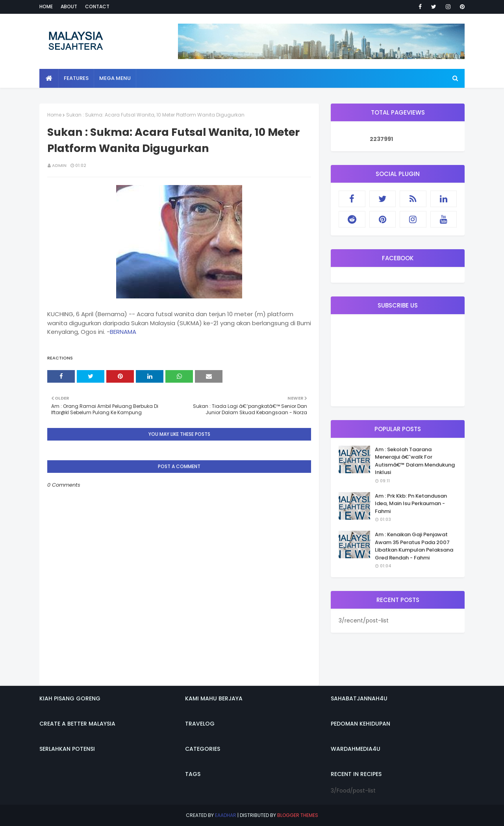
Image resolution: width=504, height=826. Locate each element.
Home (46, 6)
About (69, 6)
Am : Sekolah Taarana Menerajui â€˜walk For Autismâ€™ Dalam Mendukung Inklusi (415, 461)
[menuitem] (49, 78)
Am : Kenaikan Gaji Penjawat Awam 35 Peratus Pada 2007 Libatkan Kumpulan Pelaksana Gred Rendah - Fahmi (414, 546)
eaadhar (226, 815)
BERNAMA (123, 332)
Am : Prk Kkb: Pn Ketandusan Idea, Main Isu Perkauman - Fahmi (411, 504)
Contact (97, 6)
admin (59, 165)
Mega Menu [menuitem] (115, 78)
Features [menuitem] (76, 78)
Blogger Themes (298, 815)
